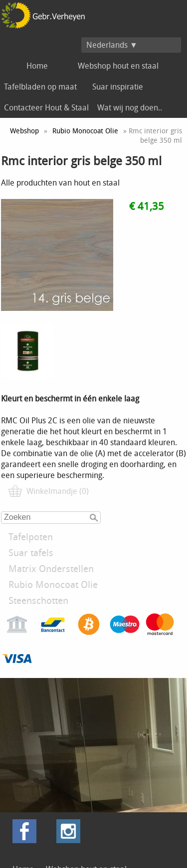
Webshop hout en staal (118, 66)
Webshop (24, 131)
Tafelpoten (31, 537)
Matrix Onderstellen (51, 569)
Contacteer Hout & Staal (46, 107)
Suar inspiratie (118, 87)
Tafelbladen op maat (40, 87)
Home (37, 66)
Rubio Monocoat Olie (53, 584)
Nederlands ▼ (112, 45)
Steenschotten (38, 600)
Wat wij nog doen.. (130, 107)
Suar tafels (31, 553)
